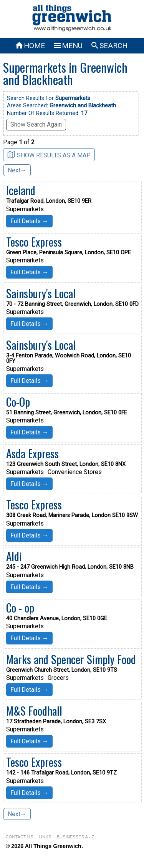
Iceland (21, 190)
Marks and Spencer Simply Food (71, 659)
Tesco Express (34, 242)
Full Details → (29, 221)
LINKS (45, 837)
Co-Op (18, 402)
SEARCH (109, 46)
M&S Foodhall (34, 711)
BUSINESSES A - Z (76, 837)
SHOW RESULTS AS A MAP (49, 155)
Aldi (14, 556)
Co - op (20, 608)
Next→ (17, 170)
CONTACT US (20, 837)
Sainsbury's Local (41, 293)
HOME (30, 46)
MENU (68, 46)
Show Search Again (36, 124)
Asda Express (32, 453)
